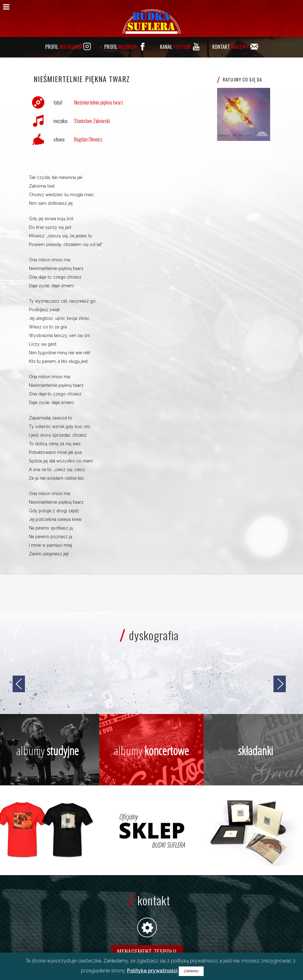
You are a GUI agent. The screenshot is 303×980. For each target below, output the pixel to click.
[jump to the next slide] (280, 684)
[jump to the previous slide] (19, 684)
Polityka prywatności (152, 971)
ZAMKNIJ (191, 971)
